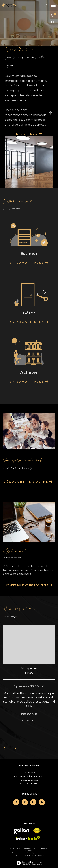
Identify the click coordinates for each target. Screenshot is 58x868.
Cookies (41, 855)
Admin (42, 853)
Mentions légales (30, 853)
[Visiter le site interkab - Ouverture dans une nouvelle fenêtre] (28, 838)
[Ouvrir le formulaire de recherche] (46, 5)
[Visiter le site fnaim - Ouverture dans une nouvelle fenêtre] (37, 831)
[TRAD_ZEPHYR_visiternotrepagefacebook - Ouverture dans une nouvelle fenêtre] (16, 802)
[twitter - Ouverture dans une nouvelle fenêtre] (25, 802)
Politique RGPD (30, 855)
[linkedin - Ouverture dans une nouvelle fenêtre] (33, 802)
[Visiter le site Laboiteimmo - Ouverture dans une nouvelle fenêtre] (29, 861)
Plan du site (17, 853)
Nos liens (18, 855)
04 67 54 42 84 (29, 773)
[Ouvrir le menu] (53, 5)
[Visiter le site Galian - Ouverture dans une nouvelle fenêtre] (21, 831)
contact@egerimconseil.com (29, 776)
